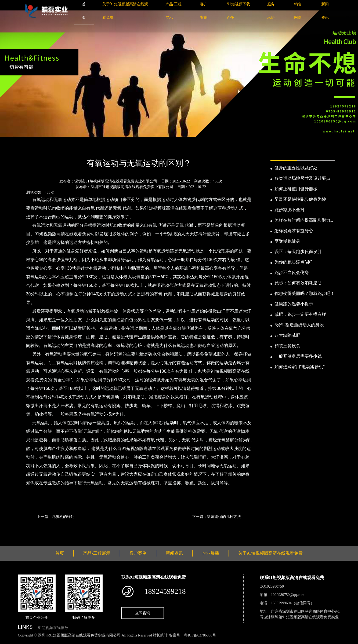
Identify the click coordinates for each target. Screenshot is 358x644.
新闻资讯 (45, 149)
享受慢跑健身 (287, 241)
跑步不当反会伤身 (292, 272)
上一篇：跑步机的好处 (56, 517)
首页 (27, 149)
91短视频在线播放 (53, 628)
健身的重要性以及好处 (296, 168)
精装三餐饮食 (287, 346)
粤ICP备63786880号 (200, 635)
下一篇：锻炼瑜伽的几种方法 (216, 517)
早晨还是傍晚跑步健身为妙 (300, 199)
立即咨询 (143, 613)
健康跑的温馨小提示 (294, 304)
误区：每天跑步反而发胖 (298, 252)
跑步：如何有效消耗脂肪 (298, 283)
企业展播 (211, 553)
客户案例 (138, 553)
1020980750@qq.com (288, 595)
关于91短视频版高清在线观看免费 (270, 553)
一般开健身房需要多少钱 (298, 356)
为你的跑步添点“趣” (293, 262)
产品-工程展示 (97, 553)
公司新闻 (68, 149)
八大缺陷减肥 (287, 335)
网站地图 (8, 641)
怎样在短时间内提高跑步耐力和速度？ (305, 221)
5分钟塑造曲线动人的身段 (299, 325)
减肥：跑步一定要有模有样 (300, 314)
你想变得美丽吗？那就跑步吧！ (305, 293)
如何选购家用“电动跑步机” (300, 367)
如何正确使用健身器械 (296, 189)
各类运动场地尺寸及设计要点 (302, 178)
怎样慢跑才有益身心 (294, 231)
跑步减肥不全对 (290, 210)
